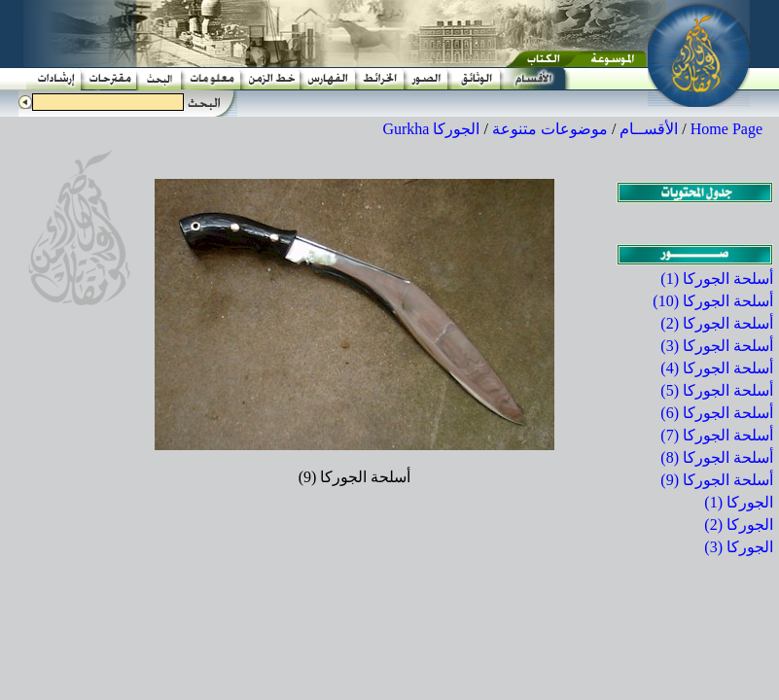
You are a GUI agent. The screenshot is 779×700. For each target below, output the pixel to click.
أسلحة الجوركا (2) (717, 323)
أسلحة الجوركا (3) (717, 346)
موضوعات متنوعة (550, 129)
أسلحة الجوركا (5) (717, 390)
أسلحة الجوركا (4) (717, 368)
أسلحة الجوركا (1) (717, 279)
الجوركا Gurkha (431, 129)
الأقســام (649, 129)
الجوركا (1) (739, 502)
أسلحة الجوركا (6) (717, 413)
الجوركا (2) (739, 525)
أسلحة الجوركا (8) (717, 457)
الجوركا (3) (739, 547)
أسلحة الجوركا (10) (713, 301)
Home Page (726, 129)
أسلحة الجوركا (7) (717, 435)
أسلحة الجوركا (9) (717, 480)
